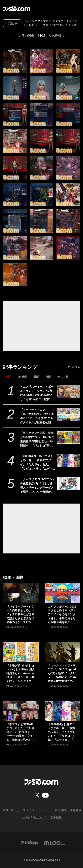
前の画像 (28, 36)
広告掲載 (56, 818)
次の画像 (55, 36)
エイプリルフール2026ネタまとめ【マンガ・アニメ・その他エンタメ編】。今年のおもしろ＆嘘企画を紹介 (62, 614)
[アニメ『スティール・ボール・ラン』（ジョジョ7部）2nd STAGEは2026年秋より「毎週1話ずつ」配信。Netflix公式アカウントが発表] (68, 391)
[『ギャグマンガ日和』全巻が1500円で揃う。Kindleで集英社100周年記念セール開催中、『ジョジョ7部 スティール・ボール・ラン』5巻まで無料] (68, 437)
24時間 (23, 377)
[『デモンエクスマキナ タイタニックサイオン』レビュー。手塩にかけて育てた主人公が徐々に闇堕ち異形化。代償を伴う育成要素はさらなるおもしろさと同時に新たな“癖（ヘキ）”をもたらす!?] (15, 61)
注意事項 (75, 810)
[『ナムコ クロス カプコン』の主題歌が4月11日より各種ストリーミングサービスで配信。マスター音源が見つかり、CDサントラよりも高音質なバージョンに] (68, 484)
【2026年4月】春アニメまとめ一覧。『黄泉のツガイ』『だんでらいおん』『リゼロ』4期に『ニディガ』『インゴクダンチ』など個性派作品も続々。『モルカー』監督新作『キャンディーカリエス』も (37, 463)
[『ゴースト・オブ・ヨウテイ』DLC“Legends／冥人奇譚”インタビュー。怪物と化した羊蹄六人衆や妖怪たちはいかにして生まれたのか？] (62, 652)
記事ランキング (20, 367)
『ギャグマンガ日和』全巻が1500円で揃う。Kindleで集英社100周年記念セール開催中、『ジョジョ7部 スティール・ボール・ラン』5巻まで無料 (38, 439)
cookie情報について (34, 818)
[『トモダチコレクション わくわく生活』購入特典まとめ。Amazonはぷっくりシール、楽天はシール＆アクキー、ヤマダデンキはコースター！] (21, 652)
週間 (36, 377)
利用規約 (60, 810)
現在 (9, 377)
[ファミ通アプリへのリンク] (29, 843)
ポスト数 (63, 377)
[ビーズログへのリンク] (55, 843)
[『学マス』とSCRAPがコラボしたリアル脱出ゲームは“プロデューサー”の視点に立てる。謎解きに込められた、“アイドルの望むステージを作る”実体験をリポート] (21, 711)
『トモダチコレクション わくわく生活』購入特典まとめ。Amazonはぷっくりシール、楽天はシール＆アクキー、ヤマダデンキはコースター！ (21, 674)
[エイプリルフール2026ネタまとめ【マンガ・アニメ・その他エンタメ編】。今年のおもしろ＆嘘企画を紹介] (62, 593)
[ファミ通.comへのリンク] (17, 9)
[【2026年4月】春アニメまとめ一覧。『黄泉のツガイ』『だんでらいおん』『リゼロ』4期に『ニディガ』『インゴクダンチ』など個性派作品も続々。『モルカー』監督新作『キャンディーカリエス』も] (68, 461)
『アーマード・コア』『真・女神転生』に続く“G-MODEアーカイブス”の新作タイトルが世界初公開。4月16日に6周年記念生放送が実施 (38, 416)
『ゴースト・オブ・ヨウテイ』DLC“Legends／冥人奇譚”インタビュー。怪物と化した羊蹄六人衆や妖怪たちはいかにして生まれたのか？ (62, 674)
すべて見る (74, 367)
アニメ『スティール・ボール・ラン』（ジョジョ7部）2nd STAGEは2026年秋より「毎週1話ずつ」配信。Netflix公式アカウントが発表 (38, 393)
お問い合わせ (11, 810)
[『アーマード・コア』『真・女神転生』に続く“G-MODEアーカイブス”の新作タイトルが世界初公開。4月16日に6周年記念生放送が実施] (68, 414)
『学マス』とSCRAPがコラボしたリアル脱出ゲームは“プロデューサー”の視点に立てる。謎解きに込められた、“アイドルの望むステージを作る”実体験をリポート (20, 732)
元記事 (11, 23)
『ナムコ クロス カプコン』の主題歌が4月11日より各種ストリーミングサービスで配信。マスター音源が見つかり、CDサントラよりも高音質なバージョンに (38, 486)
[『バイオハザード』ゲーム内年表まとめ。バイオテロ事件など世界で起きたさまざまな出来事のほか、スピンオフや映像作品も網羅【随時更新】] (21, 593)
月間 (48, 377)
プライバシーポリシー (37, 810)
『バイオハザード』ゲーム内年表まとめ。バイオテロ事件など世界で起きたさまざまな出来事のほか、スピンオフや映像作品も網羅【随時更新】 (20, 615)
